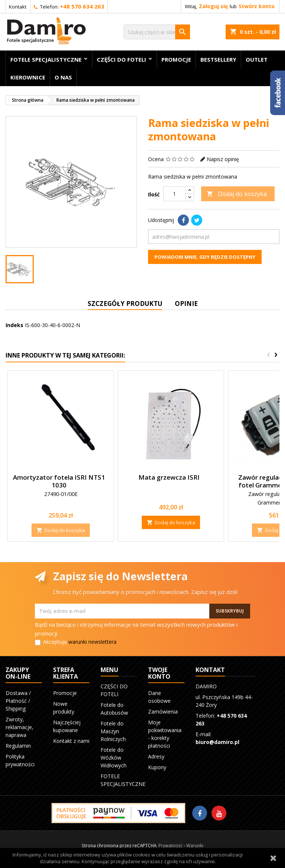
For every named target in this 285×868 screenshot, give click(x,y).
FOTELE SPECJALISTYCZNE (46, 59)
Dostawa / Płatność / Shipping (18, 701)
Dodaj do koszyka (237, 194)
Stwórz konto (257, 6)
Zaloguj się (213, 6)
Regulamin (18, 746)
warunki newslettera (92, 642)
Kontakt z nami (71, 741)
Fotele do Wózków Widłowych (114, 758)
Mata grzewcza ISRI (169, 477)
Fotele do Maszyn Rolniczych (113, 731)
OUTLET (257, 59)
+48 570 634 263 (82, 6)
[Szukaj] (157, 32)
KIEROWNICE (28, 77)
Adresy (156, 756)
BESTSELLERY (218, 59)
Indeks (14, 325)
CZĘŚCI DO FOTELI (122, 59)
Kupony (157, 767)
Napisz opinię (223, 159)
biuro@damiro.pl (217, 742)
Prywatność (171, 845)
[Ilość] (174, 194)
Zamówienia (163, 712)
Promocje (176, 59)
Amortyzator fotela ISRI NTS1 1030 (59, 481)
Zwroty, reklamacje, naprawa (19, 727)
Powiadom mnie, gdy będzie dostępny (205, 257)
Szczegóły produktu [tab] (125, 304)
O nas (63, 77)
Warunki (195, 845)
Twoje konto (159, 673)
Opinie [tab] (186, 304)
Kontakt (18, 7)
